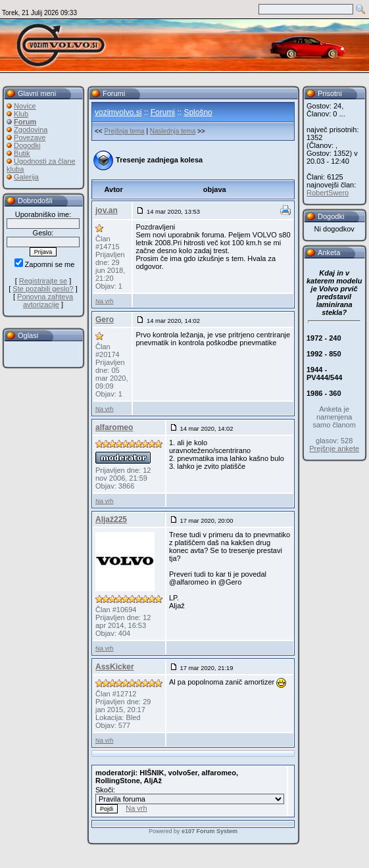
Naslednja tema (173, 131)
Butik (22, 153)
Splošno (198, 112)
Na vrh (104, 301)
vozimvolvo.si (118, 112)
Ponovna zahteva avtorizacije (45, 301)
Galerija (26, 177)
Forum (25, 122)
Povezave (30, 137)
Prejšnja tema (124, 131)
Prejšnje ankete (334, 448)
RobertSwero (328, 193)
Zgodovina (31, 130)
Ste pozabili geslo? (43, 289)
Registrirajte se (43, 281)
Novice (25, 106)
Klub (21, 114)
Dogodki (27, 145)
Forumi (163, 112)
